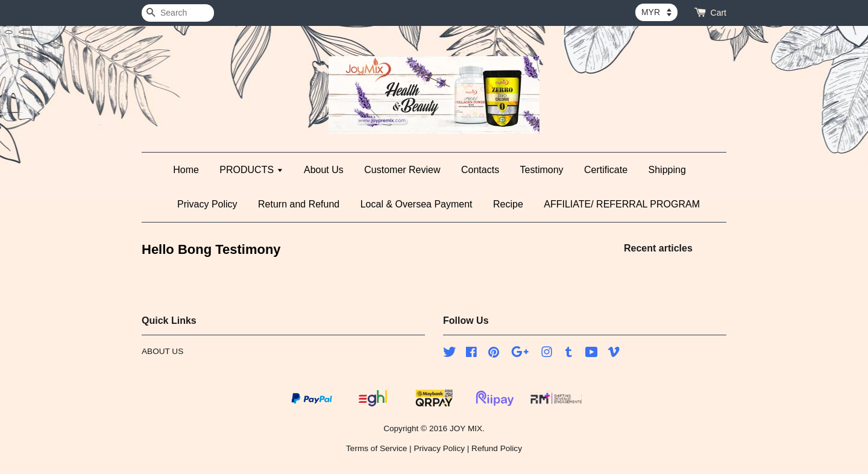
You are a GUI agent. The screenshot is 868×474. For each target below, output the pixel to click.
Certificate (606, 170)
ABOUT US (162, 351)
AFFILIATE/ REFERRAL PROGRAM (622, 204)
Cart (719, 13)
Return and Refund (299, 204)
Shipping (667, 170)
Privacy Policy (207, 204)
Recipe (508, 204)
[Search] (178, 13)
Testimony (542, 170)
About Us (324, 170)
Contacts (480, 170)
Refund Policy (497, 448)
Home (186, 170)
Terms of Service (376, 448)
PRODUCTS (251, 170)
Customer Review (402, 170)
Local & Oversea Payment (417, 204)
